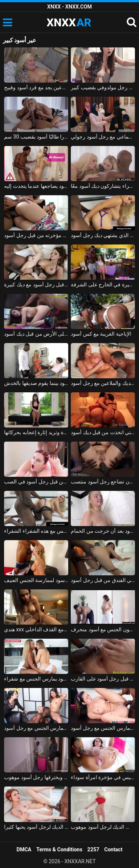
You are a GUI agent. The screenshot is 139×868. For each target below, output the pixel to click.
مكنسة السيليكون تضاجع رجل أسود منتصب (103, 482)
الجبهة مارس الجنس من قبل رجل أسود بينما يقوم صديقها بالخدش (36, 383)
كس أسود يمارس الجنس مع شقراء (36, 679)
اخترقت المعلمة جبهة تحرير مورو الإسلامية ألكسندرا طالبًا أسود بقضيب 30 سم (36, 137)
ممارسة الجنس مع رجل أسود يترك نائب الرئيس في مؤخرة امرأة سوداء (103, 777)
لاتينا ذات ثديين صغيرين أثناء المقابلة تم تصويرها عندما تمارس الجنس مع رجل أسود (36, 728)
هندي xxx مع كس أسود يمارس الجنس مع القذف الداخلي (36, 629)
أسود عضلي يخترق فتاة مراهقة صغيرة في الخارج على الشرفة (103, 285)
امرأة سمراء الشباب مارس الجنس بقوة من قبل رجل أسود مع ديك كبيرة (36, 285)
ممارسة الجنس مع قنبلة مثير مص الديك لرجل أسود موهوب (103, 827)
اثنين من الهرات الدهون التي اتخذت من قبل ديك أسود (103, 432)
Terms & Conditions (59, 849)
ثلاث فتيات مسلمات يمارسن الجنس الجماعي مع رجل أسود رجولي (103, 137)
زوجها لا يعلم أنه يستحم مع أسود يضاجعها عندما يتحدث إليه (36, 186)
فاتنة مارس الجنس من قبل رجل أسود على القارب (103, 679)
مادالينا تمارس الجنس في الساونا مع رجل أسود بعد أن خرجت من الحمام (103, 531)
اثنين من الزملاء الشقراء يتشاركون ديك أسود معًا (103, 186)
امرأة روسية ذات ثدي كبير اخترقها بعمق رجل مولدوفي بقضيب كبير (103, 87)
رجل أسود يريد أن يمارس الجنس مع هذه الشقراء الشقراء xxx (36, 531)
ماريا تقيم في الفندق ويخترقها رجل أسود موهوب (36, 777)
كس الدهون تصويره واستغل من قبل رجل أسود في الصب (36, 482)
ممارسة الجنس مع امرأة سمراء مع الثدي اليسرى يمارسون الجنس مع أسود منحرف (103, 629)
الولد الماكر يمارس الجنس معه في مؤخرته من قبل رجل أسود (36, 235)
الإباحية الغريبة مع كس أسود (101, 334)
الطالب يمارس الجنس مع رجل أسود (103, 728)
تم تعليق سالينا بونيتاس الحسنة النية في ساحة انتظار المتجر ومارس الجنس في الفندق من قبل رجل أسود (103, 580)
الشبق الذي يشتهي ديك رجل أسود (103, 235)
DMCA (24, 849)
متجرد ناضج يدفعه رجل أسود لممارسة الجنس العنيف (36, 580)
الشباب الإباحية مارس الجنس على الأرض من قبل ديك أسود (36, 334)
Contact (113, 849)
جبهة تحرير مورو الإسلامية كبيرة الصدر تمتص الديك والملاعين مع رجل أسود (103, 383)
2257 (93, 849)
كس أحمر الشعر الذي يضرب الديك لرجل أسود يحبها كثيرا (36, 827)
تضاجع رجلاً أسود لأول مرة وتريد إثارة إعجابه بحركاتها (36, 432)
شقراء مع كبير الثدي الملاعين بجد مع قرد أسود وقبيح (36, 87)
